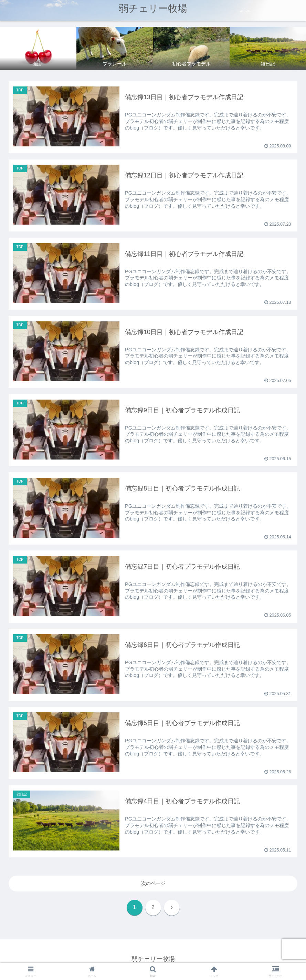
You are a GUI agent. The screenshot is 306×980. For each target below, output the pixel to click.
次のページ (153, 884)
